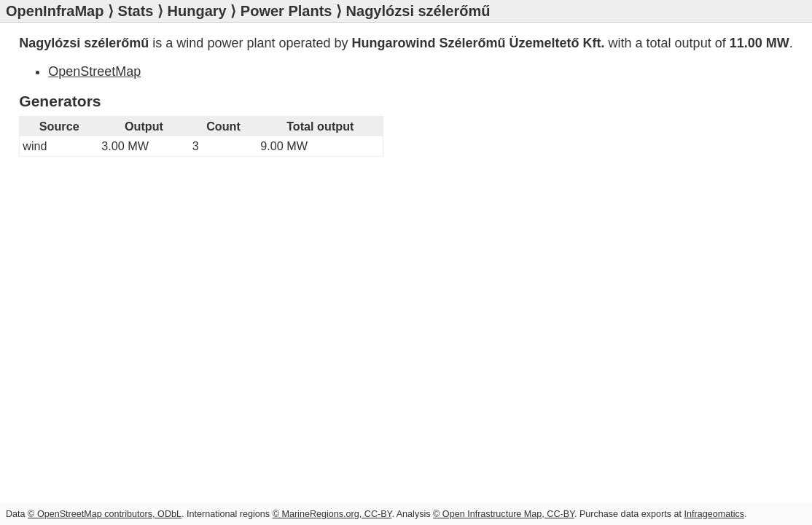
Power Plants (286, 11)
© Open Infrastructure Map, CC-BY (504, 514)
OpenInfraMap (55, 11)
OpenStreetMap (94, 71)
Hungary (197, 11)
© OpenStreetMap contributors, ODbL (105, 514)
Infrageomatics (714, 514)
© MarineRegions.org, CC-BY (332, 514)
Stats (136, 11)
